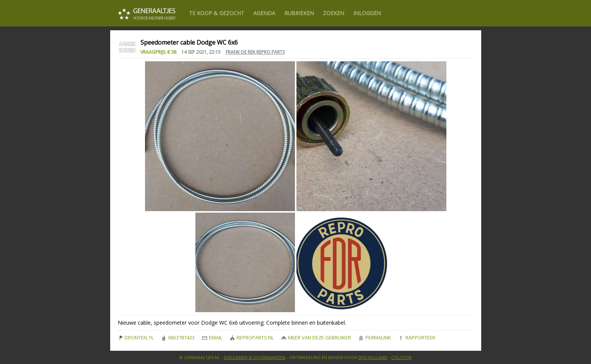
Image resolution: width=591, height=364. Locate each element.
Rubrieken (299, 13)
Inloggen (367, 13)
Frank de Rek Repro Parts (255, 52)
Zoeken (334, 13)
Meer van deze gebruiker (316, 338)
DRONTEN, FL (136, 338)
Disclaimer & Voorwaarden (255, 357)
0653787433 (178, 338)
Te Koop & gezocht (217, 13)
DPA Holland (373, 357)
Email (212, 338)
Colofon (401, 357)
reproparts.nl (252, 338)
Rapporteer (417, 338)
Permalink (375, 338)
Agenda (264, 13)
